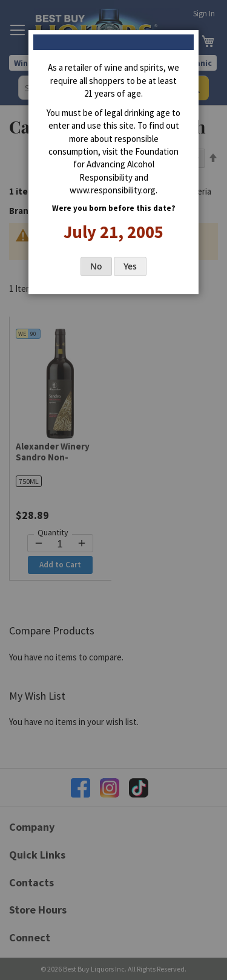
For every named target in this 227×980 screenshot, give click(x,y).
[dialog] (113, 490)
